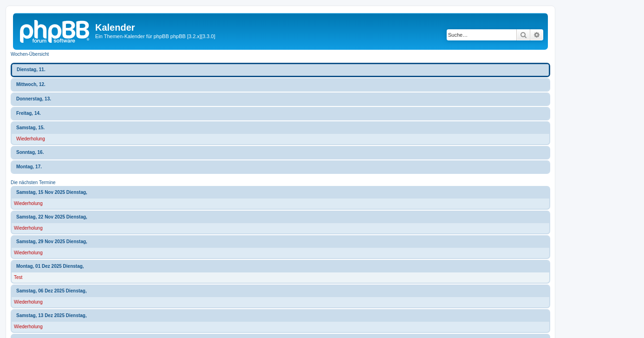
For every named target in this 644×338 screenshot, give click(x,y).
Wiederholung (31, 139)
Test (18, 277)
